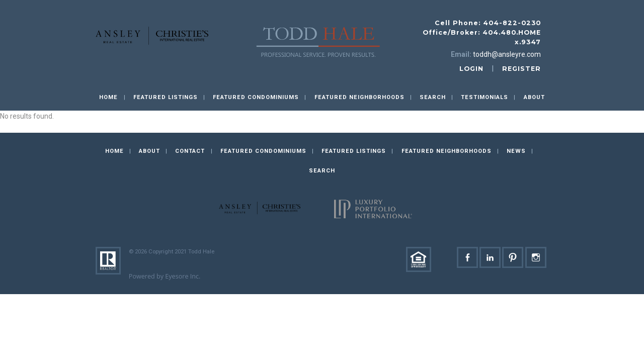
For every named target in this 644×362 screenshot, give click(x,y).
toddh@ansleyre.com (507, 54)
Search (433, 97)
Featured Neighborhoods (359, 97)
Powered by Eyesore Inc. (165, 276)
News (516, 151)
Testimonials (485, 97)
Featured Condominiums (256, 97)
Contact (190, 151)
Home (108, 97)
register (521, 69)
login (471, 69)
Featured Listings (166, 97)
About (534, 97)
